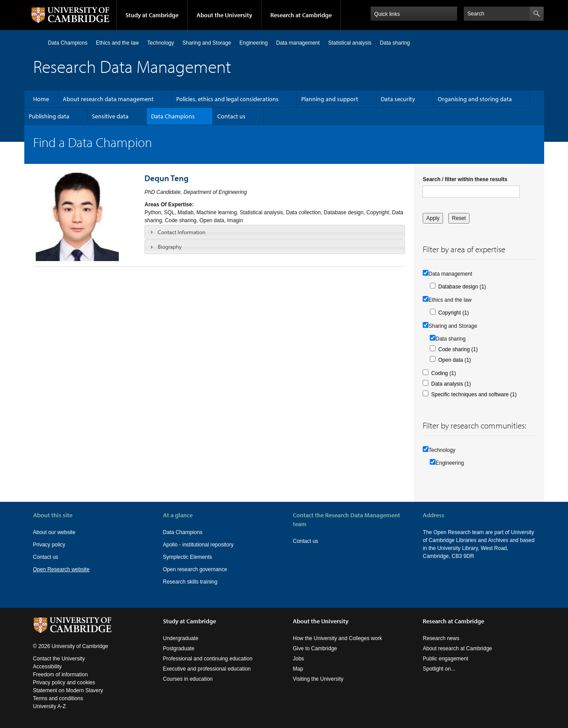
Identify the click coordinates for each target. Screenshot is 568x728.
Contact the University (59, 659)
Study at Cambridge (152, 15)
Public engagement (445, 659)
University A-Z (50, 706)
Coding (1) (443, 373)
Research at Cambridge (301, 15)
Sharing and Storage (207, 43)
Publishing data (49, 116)
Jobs (298, 659)
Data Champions (68, 43)
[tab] (275, 232)
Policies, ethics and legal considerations (227, 99)
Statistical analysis (350, 43)
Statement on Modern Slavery (68, 690)
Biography (170, 246)
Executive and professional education (207, 669)
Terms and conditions (58, 698)
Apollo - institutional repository (198, 545)
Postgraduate (179, 648)
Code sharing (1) (458, 349)
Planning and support (330, 99)
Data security (398, 99)
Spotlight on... (439, 669)
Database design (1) (462, 287)
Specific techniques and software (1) (474, 394)
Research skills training (190, 582)
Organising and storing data (475, 99)
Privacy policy (49, 545)
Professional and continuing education (208, 659)
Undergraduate (181, 638)
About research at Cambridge (457, 648)
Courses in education (188, 679)
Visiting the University (318, 679)
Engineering (254, 43)
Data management (298, 43)
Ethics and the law (117, 43)
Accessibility (47, 667)
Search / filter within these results (465, 179)
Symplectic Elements (187, 557)
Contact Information (182, 232)
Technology (161, 43)
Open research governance (195, 569)
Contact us (231, 116)
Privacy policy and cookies (64, 682)
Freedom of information (61, 675)
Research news (441, 638)
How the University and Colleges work (337, 638)
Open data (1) (454, 360)
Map (298, 669)
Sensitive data (110, 116)
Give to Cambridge (315, 648)
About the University (224, 15)
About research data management (108, 99)
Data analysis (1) (451, 384)
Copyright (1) (453, 313)
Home (37, 43)
